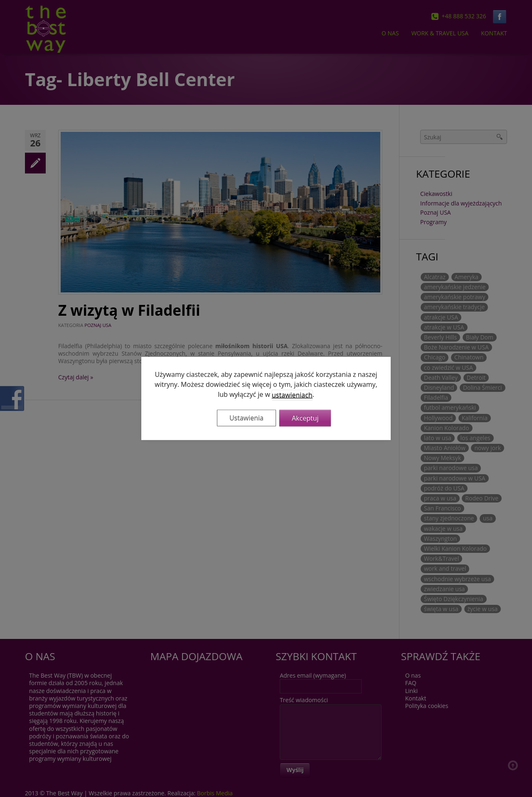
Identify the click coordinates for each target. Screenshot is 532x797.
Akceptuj (305, 418)
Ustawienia (246, 418)
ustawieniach (292, 395)
